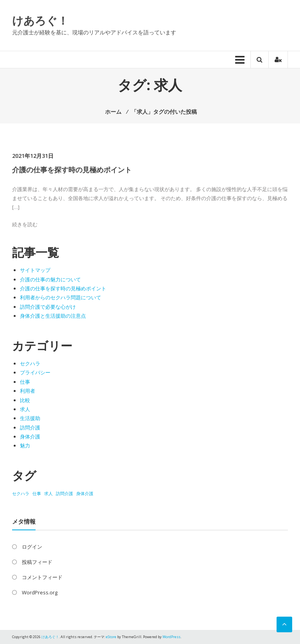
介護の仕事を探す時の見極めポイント (72, 170)
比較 (25, 400)
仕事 (25, 382)
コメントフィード (42, 577)
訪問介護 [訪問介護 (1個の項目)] (64, 494)
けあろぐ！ (40, 20)
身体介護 (30, 436)
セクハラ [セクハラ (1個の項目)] (21, 494)
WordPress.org (40, 592)
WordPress (171, 637)
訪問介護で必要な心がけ (48, 307)
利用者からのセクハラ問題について (61, 297)
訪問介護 (30, 428)
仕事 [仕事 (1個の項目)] (37, 494)
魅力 (25, 445)
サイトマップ (35, 270)
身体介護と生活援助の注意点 (53, 316)
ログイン (32, 547)
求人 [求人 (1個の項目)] (48, 494)
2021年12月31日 (33, 156)
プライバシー (35, 372)
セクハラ (30, 363)
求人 (25, 409)
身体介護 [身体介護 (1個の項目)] (85, 494)
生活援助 (30, 418)
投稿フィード (37, 562)
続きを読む (25, 224)
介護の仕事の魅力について (50, 279)
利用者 (28, 391)
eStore (111, 637)
